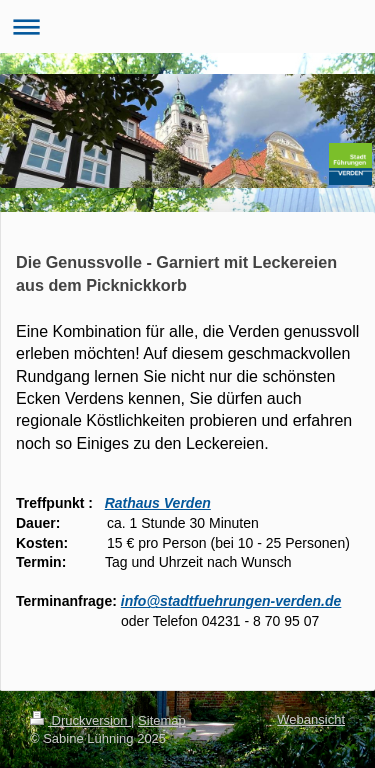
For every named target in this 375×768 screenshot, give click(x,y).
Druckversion (80, 720)
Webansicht (311, 719)
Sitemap (162, 720)
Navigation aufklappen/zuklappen (187, 26)
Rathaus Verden (158, 503)
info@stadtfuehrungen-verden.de (231, 601)
